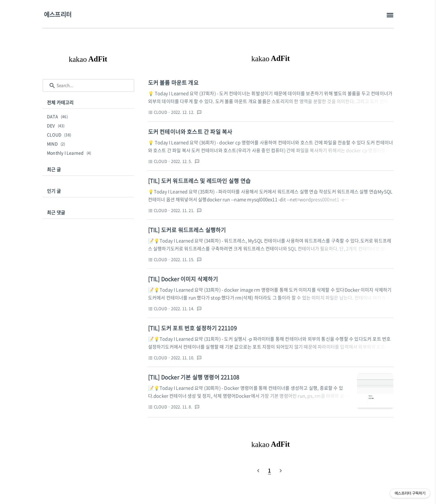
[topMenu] (390, 15)
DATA (58, 116)
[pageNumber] (269, 470)
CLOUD (60, 135)
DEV (57, 125)
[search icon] (52, 86)
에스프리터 (58, 14)
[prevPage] (258, 470)
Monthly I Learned (70, 153)
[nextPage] (281, 470)
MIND (57, 144)
